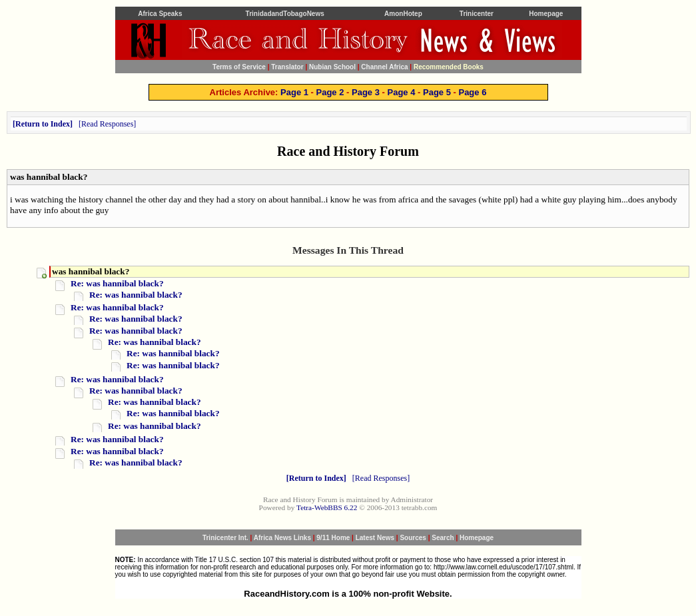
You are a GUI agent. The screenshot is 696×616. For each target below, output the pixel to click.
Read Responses (107, 124)
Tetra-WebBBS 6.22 (327, 507)
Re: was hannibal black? (117, 283)
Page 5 (437, 92)
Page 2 (330, 92)
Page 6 (472, 92)
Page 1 (294, 92)
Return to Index (43, 124)
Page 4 (402, 92)
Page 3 (366, 92)
